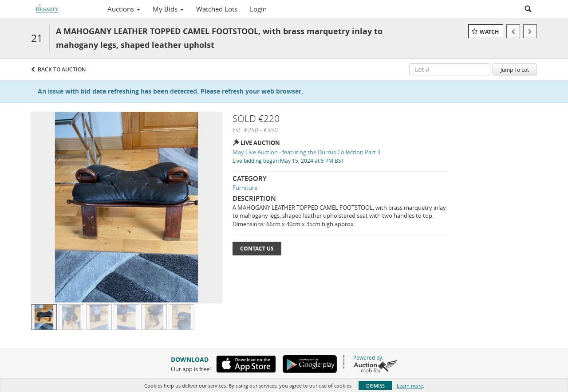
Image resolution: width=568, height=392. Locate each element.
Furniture (245, 188)
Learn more (410, 386)
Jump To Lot (515, 70)
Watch (489, 32)
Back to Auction (62, 69)
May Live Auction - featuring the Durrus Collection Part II (307, 152)
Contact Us (257, 249)
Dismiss (375, 386)
